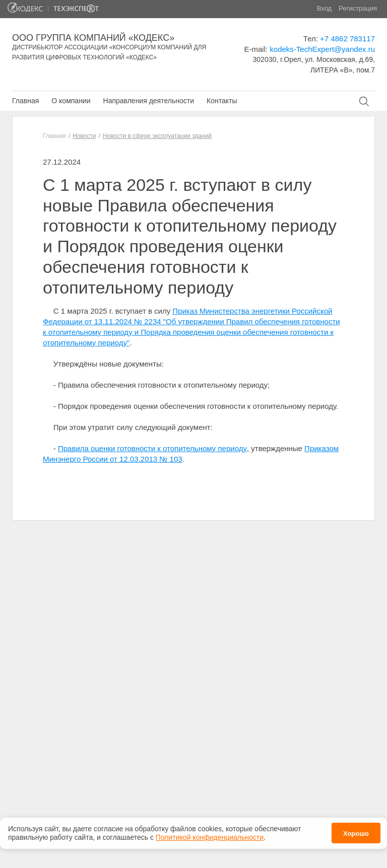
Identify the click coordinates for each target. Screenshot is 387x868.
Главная (25, 101)
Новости (84, 136)
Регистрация (358, 8)
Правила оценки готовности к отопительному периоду (152, 448)
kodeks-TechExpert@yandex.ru (322, 49)
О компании (71, 101)
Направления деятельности (149, 101)
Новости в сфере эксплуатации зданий (157, 136)
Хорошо (356, 831)
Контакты (222, 101)
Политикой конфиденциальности (210, 835)
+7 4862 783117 (347, 39)
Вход (324, 8)
